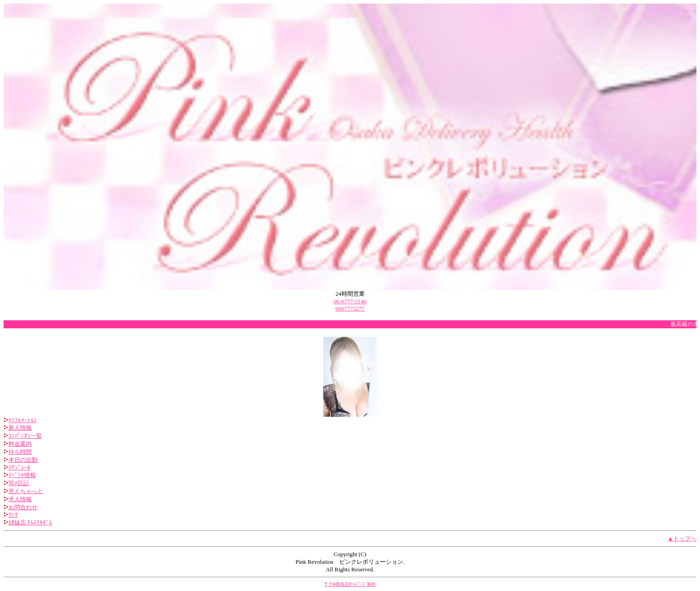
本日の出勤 (23, 460)
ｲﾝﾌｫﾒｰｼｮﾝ (23, 420)
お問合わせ (23, 507)
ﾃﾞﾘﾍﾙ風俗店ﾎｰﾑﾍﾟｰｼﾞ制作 (350, 584)
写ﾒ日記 (19, 483)
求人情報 (20, 499)
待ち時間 (20, 452)
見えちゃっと (26, 491)
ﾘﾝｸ (13, 515)
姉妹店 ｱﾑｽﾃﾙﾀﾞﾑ (30, 522)
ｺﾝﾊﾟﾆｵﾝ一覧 (25, 436)
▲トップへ (682, 539)
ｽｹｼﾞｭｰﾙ (19, 467)
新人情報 (20, 428)
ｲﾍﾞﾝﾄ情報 (22, 475)
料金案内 (20, 444)
